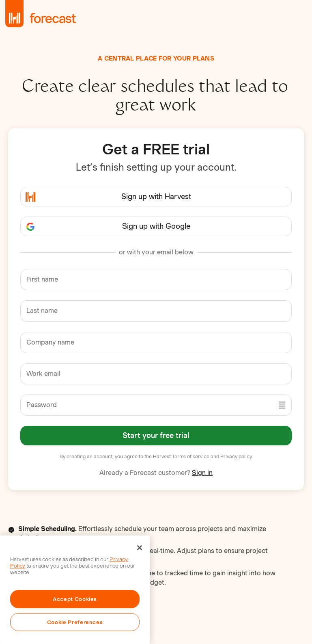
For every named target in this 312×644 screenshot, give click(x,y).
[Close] (140, 548)
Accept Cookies (75, 599)
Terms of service (191, 456)
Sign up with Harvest (156, 196)
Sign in (202, 473)
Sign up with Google (156, 226)
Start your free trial (156, 435)
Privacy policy (236, 456)
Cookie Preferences (75, 622)
